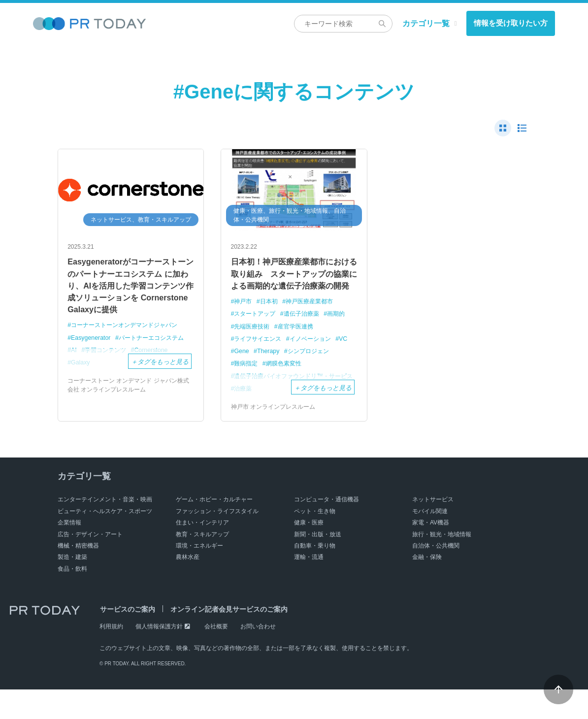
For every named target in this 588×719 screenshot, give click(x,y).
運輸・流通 (309, 587)
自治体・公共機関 (436, 575)
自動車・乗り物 (315, 575)
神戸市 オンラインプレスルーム (273, 436)
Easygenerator (92, 344)
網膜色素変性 (287, 381)
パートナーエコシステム (156, 344)
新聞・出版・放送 (318, 563)
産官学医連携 (300, 343)
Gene (260, 369)
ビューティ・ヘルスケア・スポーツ (105, 540)
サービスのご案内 (127, 639)
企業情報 (69, 552)
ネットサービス (433, 529)
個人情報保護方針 (159, 656)
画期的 (343, 331)
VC (239, 369)
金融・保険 (427, 587)
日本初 (271, 319)
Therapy (287, 369)
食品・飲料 (72, 598)
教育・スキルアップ (202, 563)
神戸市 (244, 319)
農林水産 (188, 587)
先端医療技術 (254, 343)
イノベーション (316, 356)
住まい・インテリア (202, 552)
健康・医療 (309, 552)
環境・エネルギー (199, 575)
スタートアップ (257, 331)
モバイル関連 (430, 540)
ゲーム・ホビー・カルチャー (214, 529)
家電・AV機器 (431, 552)
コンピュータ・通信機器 (327, 529)
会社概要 (216, 656)
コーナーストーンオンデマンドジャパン (129, 332)
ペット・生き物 (315, 540)
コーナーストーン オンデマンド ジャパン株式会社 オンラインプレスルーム (128, 393)
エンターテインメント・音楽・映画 (105, 529)
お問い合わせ (258, 656)
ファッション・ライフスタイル (217, 540)
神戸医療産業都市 (315, 319)
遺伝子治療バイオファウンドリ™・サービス (290, 399)
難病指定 (247, 381)
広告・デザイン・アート (90, 563)
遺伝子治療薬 (306, 331)
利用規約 (111, 656)
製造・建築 (72, 587)
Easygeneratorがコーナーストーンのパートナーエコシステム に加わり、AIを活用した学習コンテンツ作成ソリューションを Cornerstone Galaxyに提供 (130, 289)
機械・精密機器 (78, 575)
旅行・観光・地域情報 (442, 563)
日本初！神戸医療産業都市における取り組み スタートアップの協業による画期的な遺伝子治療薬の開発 (293, 282)
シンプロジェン (329, 369)
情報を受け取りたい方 (511, 23)
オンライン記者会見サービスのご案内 (228, 639)
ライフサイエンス (260, 356)
